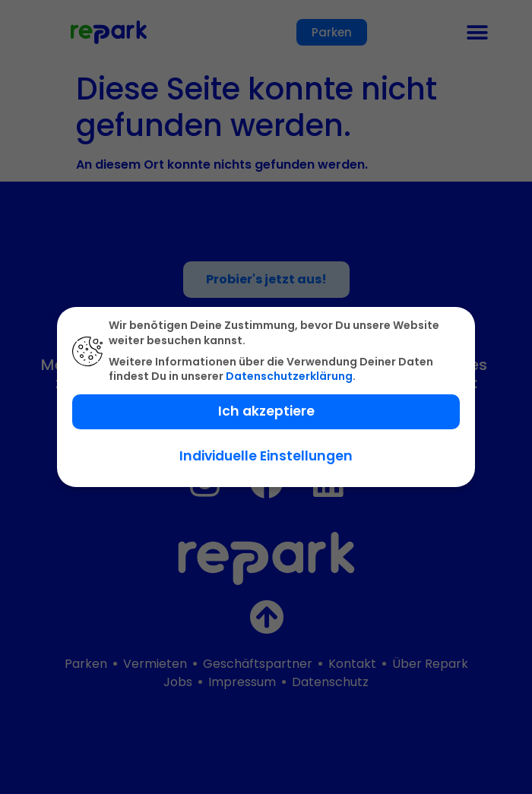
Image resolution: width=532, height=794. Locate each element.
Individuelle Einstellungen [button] (266, 456)
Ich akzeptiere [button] (266, 411)
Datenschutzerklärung (289, 376)
